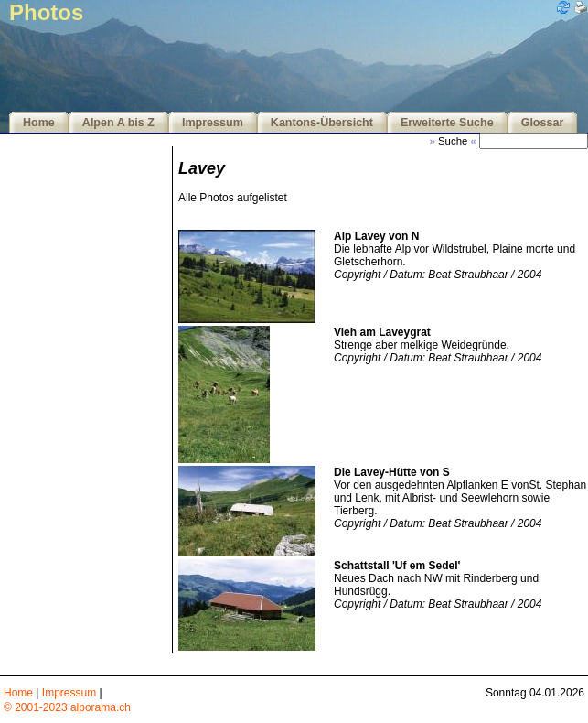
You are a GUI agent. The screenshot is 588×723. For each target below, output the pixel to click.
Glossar (543, 123)
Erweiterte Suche (447, 123)
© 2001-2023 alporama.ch (67, 707)
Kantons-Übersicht (322, 123)
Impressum (213, 123)
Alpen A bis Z (118, 123)
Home (39, 123)
